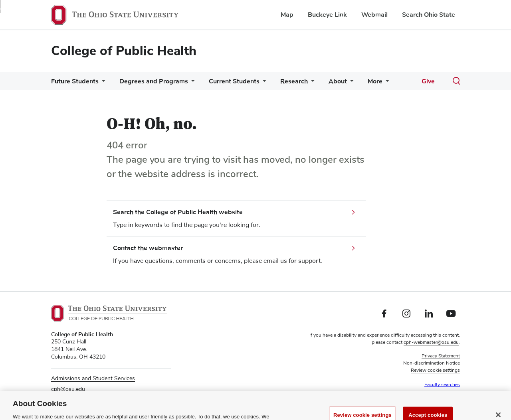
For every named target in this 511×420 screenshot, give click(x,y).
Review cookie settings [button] (435, 371)
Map (287, 15)
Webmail (374, 15)
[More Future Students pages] (102, 83)
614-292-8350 (69, 400)
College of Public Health (124, 51)
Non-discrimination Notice (432, 363)
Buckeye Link (327, 15)
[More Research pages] (311, 83)
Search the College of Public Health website (178, 212)
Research (294, 81)
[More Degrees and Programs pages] (191, 83)
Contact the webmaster (148, 248)
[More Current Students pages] (263, 83)
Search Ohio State (429, 15)
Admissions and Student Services (93, 379)
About (338, 81)
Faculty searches (442, 385)
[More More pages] (386, 83)
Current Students (234, 81)
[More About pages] (350, 83)
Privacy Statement (441, 356)
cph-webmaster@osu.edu (431, 343)
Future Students (75, 81)
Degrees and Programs (154, 81)
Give (428, 81)
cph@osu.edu (68, 389)
